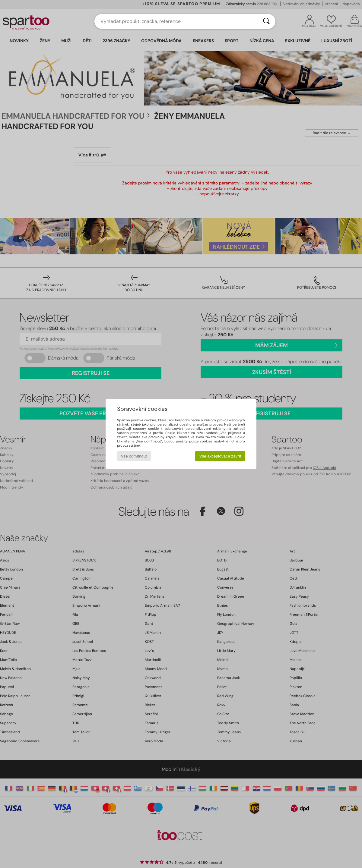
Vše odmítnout (134, 456)
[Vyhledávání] (266, 21)
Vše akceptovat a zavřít (220, 456)
